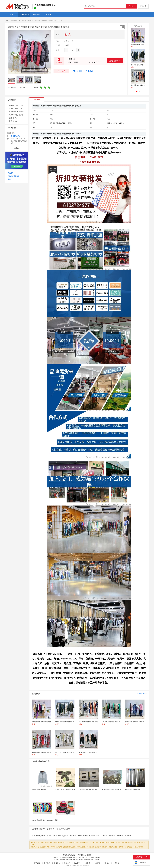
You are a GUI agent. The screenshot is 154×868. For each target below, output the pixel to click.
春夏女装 (128, 836)
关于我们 (37, 863)
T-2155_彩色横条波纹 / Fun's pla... (42, 820)
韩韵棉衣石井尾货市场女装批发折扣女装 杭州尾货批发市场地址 (80, 857)
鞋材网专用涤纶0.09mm (133, 790)
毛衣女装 (104, 836)
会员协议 (87, 863)
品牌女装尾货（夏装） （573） (19, 115)
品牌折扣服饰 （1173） (17, 109)
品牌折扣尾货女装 (39, 836)
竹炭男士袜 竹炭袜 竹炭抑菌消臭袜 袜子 (68, 790)
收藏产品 (12, 88)
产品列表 (13, 21)
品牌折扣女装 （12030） (17, 105)
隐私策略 (77, 863)
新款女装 (112, 836)
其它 (19, 21)
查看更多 (17, 148)
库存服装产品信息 (69, 855)
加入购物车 (78, 71)
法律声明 (97, 863)
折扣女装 (73, 836)
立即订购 (89, 71)
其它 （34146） (14, 121)
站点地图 (67, 863)
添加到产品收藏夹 (14, 176)
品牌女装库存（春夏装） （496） (20, 112)
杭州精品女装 (94, 836)
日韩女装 (120, 836)
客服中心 (57, 863)
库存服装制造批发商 (84, 855)
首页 (7, 21)
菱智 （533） (13, 118)
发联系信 (61, 71)
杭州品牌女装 (83, 836)
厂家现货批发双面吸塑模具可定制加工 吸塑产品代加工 (96, 790)
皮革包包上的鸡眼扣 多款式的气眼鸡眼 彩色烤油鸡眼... (119, 790)
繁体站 (107, 863)
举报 (23, 88)
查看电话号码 (115, 61)
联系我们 (47, 863)
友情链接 (116, 863)
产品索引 (11, 173)
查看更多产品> (142, 694)
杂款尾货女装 (63, 836)
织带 (57, 820)
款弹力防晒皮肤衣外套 (39, 790)
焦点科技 (80, 866)
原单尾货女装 (52, 836)
